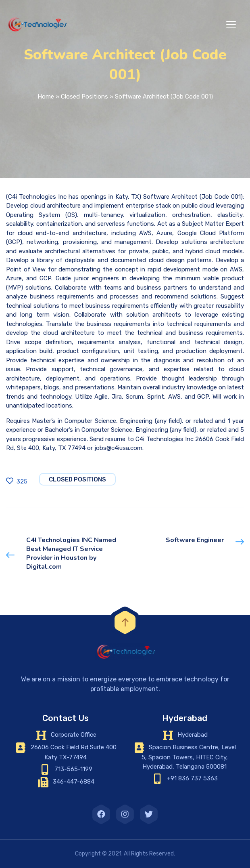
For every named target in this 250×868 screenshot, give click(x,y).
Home (46, 97)
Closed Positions (84, 97)
